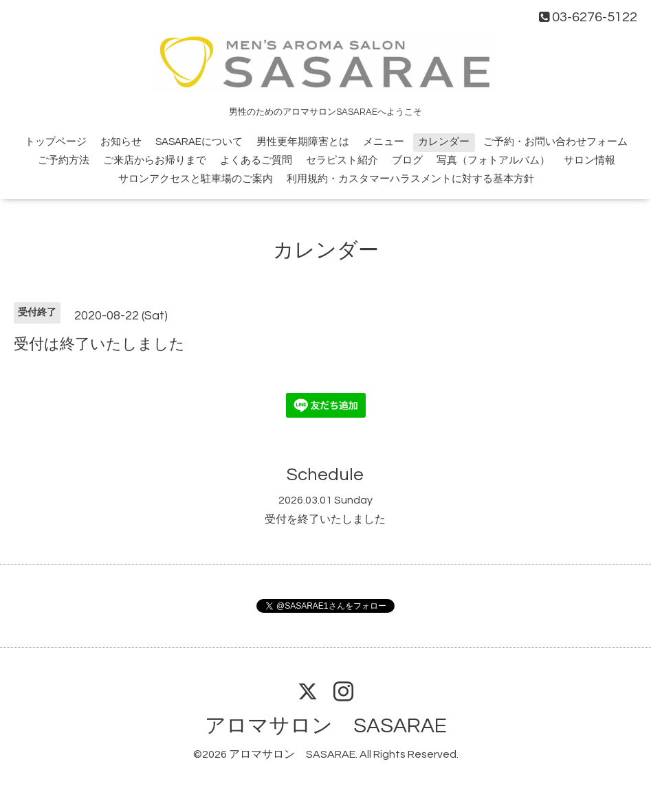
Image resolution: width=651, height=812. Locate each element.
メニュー (384, 142)
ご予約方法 (64, 160)
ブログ (407, 160)
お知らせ (121, 142)
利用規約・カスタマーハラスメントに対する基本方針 (410, 179)
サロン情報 (589, 160)
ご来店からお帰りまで (155, 160)
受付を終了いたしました (325, 519)
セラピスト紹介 (342, 160)
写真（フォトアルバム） (493, 160)
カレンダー (444, 142)
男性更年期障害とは (303, 142)
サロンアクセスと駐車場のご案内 (196, 179)
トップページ (56, 142)
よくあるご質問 (256, 160)
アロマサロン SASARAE (326, 726)
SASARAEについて (199, 142)
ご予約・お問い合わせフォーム (555, 142)
